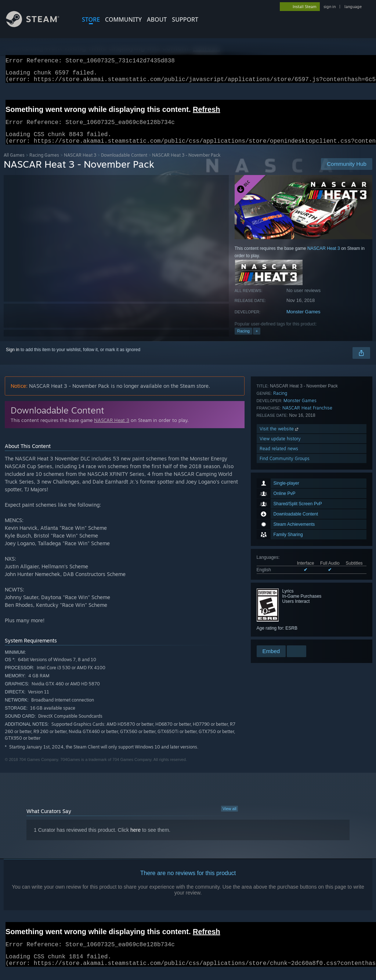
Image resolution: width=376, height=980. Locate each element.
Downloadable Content (124, 164)
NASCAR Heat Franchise (307, 584)
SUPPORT (185, 19)
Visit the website (280, 604)
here (135, 839)
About (157, 19)
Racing (243, 340)
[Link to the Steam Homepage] (38, 25)
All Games (14, 164)
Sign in (13, 358)
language (353, 7)
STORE (91, 19)
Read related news (279, 624)
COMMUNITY (123, 19)
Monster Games (303, 320)
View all (229, 817)
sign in (330, 7)
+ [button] (257, 340)
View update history (280, 614)
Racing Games (44, 164)
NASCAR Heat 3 (80, 164)
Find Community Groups (285, 634)
